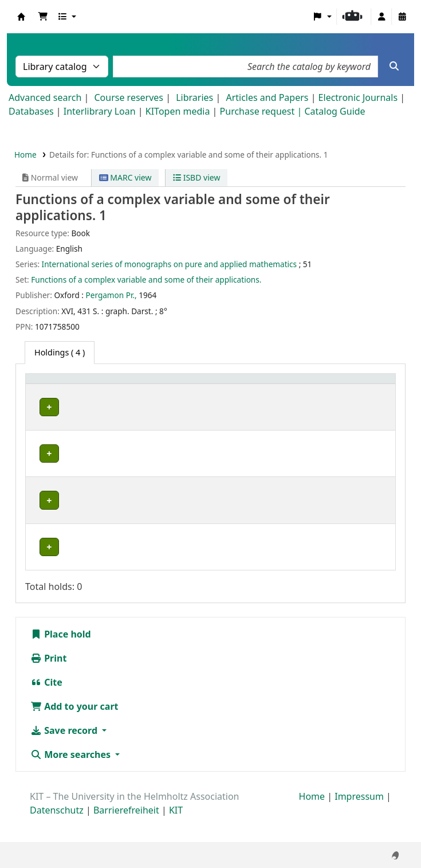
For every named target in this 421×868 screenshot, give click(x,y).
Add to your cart (74, 732)
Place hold (61, 659)
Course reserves (129, 97)
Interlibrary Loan (100, 111)
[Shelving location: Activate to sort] (198, 390)
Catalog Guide (335, 111)
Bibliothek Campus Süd (55, 566)
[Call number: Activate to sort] (260, 390)
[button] (43, 17)
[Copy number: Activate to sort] (319, 390)
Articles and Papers (267, 97)
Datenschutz (57, 835)
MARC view (125, 177)
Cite (46, 707)
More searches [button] (72, 780)
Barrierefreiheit (126, 835)
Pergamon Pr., (111, 295)
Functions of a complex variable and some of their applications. (146, 279)
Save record (65, 756)
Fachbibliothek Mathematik (59, 433)
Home (25, 155)
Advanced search (45, 97)
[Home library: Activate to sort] (64, 390)
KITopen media (178, 111)
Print (48, 683)
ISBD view (196, 177)
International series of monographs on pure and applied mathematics (169, 264)
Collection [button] (127, 396)
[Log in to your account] (381, 17)
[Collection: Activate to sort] (133, 390)
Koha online (21, 17)
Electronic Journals (358, 97)
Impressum (359, 822)
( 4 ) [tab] (60, 352)
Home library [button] (57, 396)
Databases (31, 111)
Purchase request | (262, 111)
